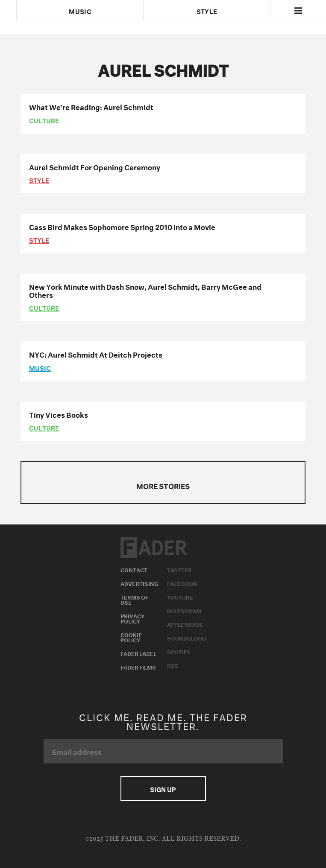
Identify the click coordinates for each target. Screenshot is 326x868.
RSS (173, 665)
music (40, 367)
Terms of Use (134, 599)
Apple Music (185, 624)
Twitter (179, 569)
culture (44, 120)
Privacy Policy (132, 618)
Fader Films (138, 667)
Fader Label (138, 653)
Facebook (182, 583)
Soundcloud (186, 638)
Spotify (179, 651)
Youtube (180, 597)
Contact (134, 569)
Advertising (140, 583)
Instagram (184, 610)
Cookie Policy (131, 637)
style (39, 180)
